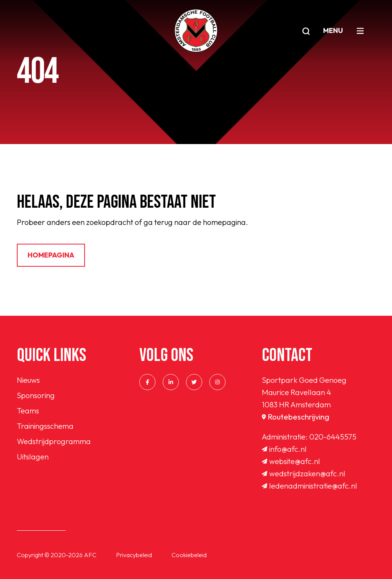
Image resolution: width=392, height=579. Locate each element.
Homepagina (51, 255)
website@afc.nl (291, 461)
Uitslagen (33, 457)
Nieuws (28, 380)
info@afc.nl (284, 449)
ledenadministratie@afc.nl (310, 486)
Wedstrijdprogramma (54, 441)
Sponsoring (36, 395)
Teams (28, 411)
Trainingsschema (45, 426)
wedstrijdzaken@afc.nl (304, 473)
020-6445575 (333, 437)
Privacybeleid (134, 555)
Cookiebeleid (189, 555)
